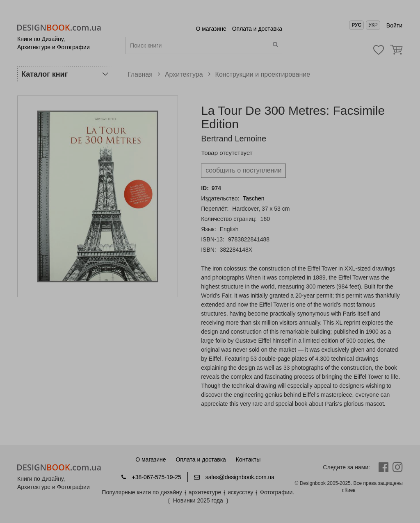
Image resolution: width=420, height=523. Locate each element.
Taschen (253, 198)
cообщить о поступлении (243, 170)
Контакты (248, 459)
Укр (373, 25)
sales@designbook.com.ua (234, 477)
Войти (394, 25)
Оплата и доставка (257, 29)
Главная (140, 74)
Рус (356, 25)
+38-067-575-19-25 (151, 477)
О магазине (212, 29)
